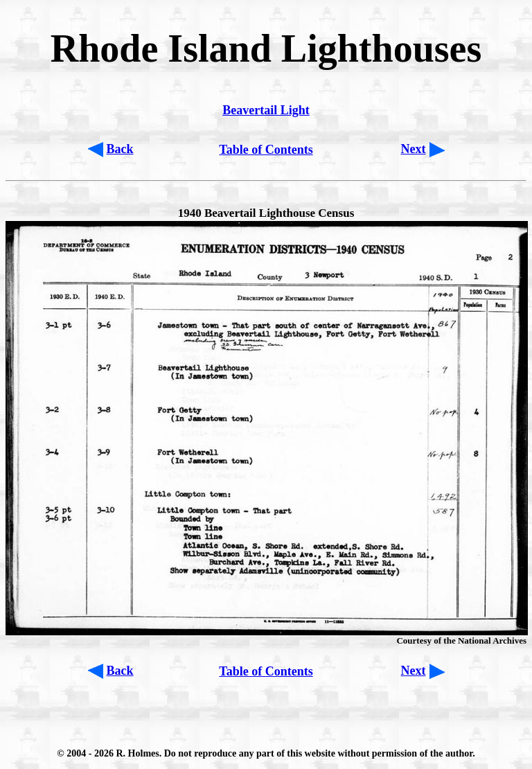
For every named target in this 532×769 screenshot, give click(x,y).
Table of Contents (266, 150)
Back (120, 149)
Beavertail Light (266, 110)
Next (414, 149)
